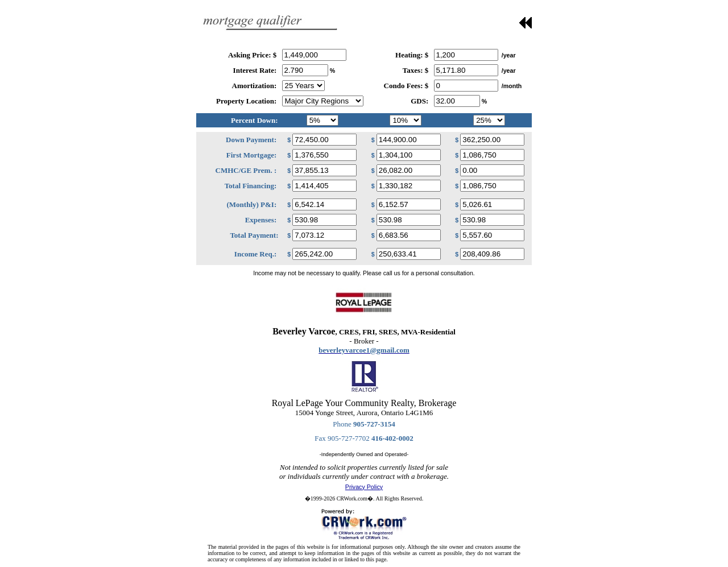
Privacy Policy (364, 487)
